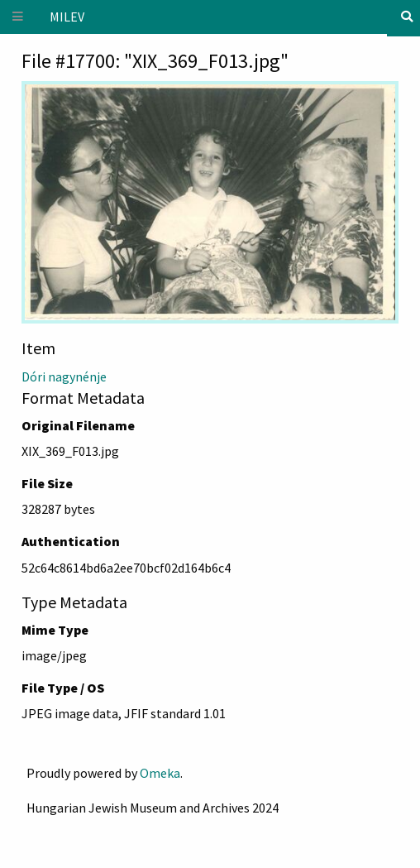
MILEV (67, 17)
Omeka (160, 773)
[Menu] (18, 17)
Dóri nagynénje (64, 376)
